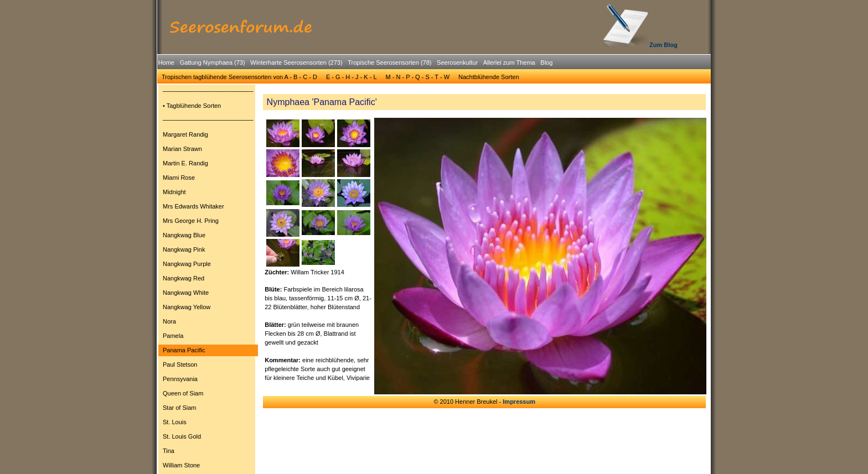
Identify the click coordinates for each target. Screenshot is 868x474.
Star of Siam (180, 408)
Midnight (174, 192)
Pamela (173, 336)
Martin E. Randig (185, 163)
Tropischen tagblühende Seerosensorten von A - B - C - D (239, 77)
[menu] (208, 280)
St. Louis (175, 422)
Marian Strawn (182, 149)
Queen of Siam (183, 393)
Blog (546, 62)
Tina (169, 451)
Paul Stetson (180, 364)
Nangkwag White (186, 293)
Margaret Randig (185, 134)
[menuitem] (166, 63)
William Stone (181, 465)
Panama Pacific (184, 350)
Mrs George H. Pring (191, 221)
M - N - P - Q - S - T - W (418, 77)
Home (166, 62)
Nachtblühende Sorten (489, 77)
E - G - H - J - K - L (352, 77)
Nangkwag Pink (184, 249)
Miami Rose (179, 178)
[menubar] (355, 64)
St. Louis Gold (182, 436)
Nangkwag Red (184, 278)
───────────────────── (208, 91)
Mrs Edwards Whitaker (193, 206)
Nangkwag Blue (184, 235)
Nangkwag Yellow (187, 307)
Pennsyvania (180, 379)
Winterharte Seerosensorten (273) (296, 62)
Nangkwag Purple (187, 264)
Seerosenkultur (457, 62)
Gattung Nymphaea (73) (213, 62)
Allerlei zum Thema (509, 62)
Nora (169, 321)
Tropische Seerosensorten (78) (389, 62)
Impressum (519, 402)
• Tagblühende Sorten (192, 106)
